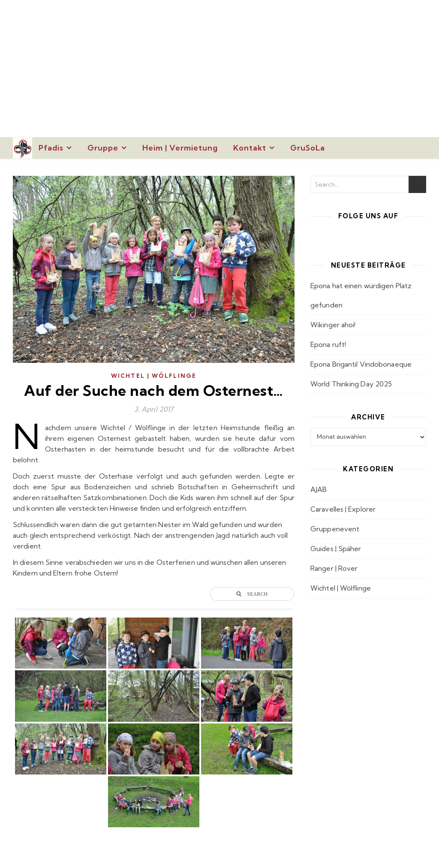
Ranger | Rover (334, 568)
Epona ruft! (328, 344)
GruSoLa (308, 148)
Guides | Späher (336, 549)
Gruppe (103, 148)
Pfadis (51, 148)
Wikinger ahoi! (333, 325)
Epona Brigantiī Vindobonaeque (361, 364)
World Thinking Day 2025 (351, 384)
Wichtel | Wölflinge (154, 376)
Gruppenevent (335, 529)
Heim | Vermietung (180, 148)
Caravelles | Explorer (343, 509)
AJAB (319, 489)
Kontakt (250, 148)
